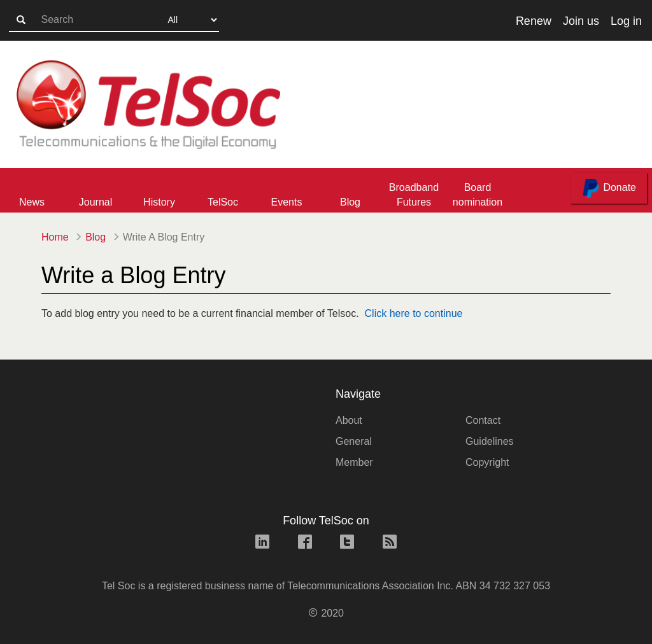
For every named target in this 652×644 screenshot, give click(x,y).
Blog (350, 202)
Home (55, 237)
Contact (483, 420)
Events (287, 202)
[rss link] (390, 543)
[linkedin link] (262, 543)
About (349, 420)
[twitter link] (347, 543)
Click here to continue (414, 313)
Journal (96, 202)
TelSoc (223, 202)
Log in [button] (626, 21)
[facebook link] (305, 543)
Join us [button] (581, 21)
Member (354, 462)
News (32, 202)
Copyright (487, 462)
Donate (609, 188)
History (159, 202)
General (354, 441)
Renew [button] (534, 21)
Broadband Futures (414, 195)
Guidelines (490, 441)
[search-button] (21, 20)
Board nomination (478, 195)
